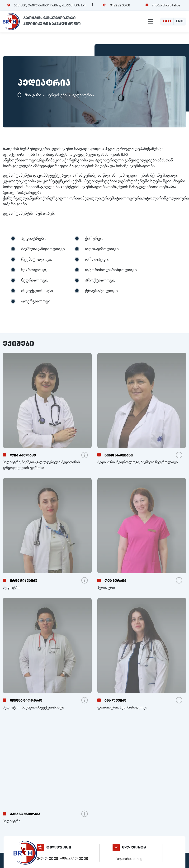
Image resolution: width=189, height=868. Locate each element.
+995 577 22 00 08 (74, 859)
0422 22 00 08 (120, 6)
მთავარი (33, 95)
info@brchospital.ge (166, 6)
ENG (180, 22)
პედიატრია (83, 95)
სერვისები (57, 95)
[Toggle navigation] (151, 21)
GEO (167, 22)
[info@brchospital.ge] (116, 848)
